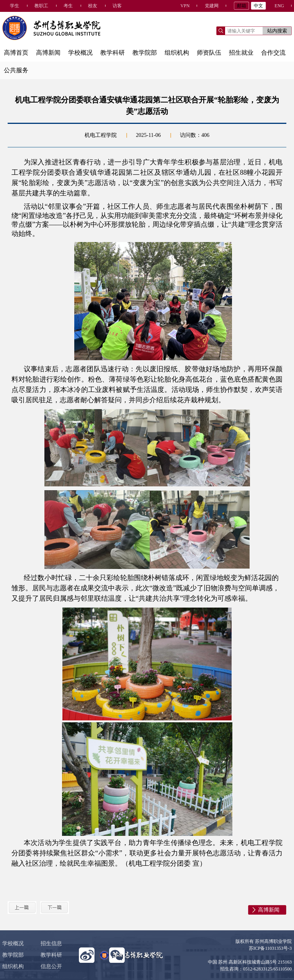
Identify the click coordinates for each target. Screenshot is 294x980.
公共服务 (16, 70)
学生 (15, 6)
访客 (117, 6)
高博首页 (16, 53)
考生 (68, 6)
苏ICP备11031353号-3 (270, 948)
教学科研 (113, 53)
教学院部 (145, 53)
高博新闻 (48, 53)
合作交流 (273, 53)
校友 (93, 6)
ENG (279, 6)
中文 (258, 6)
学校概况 (80, 53)
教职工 (41, 6)
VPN (185, 6)
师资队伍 (209, 53)
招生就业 (241, 53)
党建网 (212, 6)
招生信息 (51, 943)
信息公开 (51, 966)
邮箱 (242, 6)
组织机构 (177, 53)
